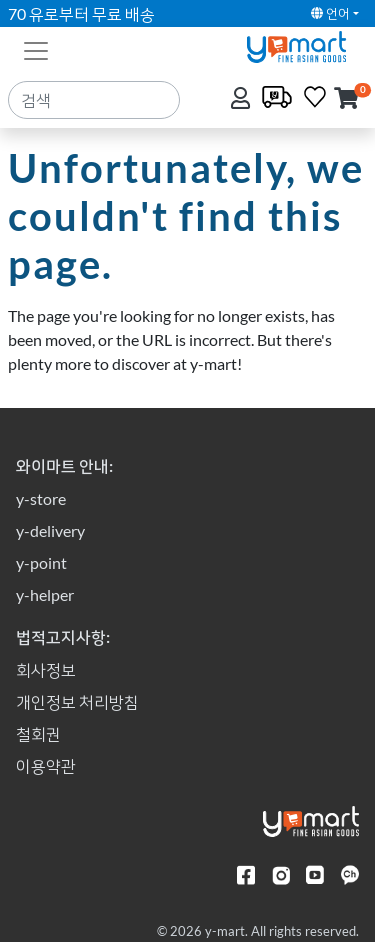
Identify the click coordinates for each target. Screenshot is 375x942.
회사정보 (46, 669)
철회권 (38, 733)
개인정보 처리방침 (77, 701)
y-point (41, 562)
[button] (346, 99)
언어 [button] (330, 13)
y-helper (45, 594)
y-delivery (50, 530)
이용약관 (46, 765)
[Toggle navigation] (36, 49)
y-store (41, 498)
